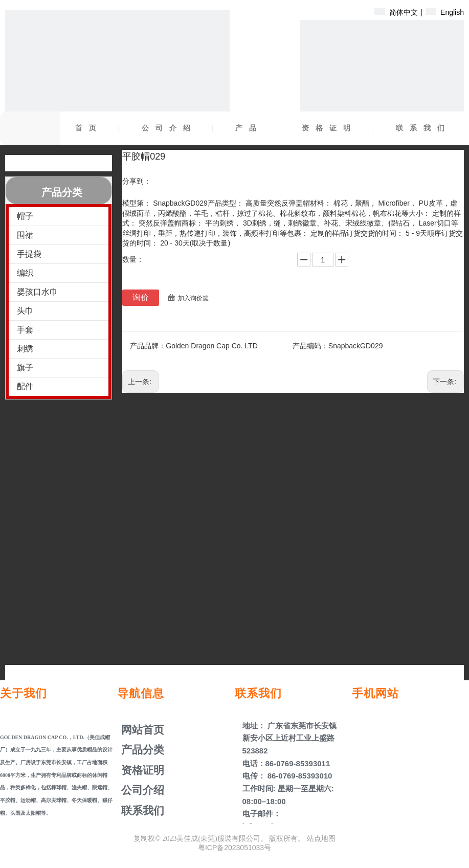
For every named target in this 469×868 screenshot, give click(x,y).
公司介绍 (169, 128)
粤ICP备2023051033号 (234, 848)
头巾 (25, 311)
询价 (141, 297)
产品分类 (141, 750)
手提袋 (29, 254)
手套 (25, 330)
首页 (89, 128)
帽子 (25, 216)
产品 (249, 128)
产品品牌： (148, 346)
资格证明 (329, 128)
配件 (25, 386)
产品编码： (310, 346)
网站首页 (141, 730)
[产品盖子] (382, 102)
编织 (25, 273)
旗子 (25, 368)
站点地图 (321, 838)
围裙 (25, 235)
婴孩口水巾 (37, 292)
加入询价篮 (193, 298)
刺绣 (25, 349)
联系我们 (423, 128)
